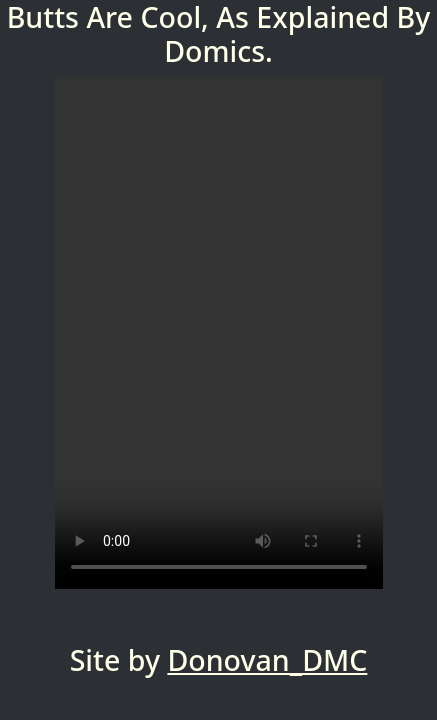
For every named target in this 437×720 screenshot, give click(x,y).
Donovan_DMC (267, 659)
